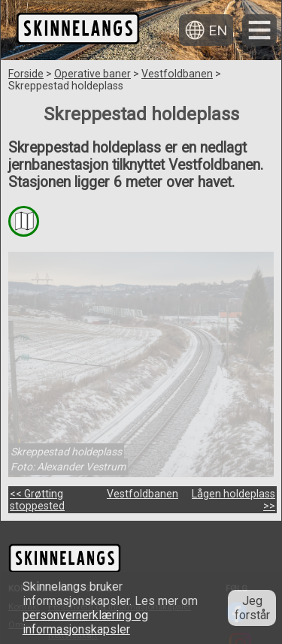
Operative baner (92, 74)
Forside (26, 74)
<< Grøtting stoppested (37, 500)
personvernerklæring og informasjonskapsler (85, 622)
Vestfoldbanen (177, 74)
